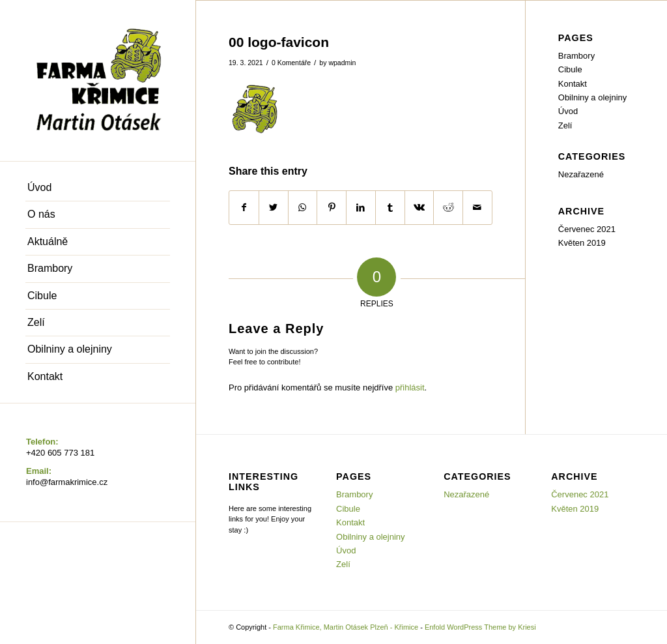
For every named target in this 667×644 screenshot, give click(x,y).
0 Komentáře (291, 63)
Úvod (568, 111)
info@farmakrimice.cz (67, 482)
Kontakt (573, 84)
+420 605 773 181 (60, 453)
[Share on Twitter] (274, 208)
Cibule (570, 69)
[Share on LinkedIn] (361, 208)
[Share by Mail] (477, 208)
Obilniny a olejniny (593, 97)
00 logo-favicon (279, 42)
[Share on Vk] (419, 208)
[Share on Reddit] (448, 208)
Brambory (576, 56)
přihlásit (410, 388)
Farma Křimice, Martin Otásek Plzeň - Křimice (346, 627)
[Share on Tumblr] (390, 208)
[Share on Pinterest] (332, 208)
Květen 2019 (582, 243)
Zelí (565, 125)
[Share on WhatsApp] (303, 208)
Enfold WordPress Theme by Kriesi (480, 627)
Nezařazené (581, 174)
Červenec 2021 (587, 229)
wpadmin (342, 63)
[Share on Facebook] (244, 208)
